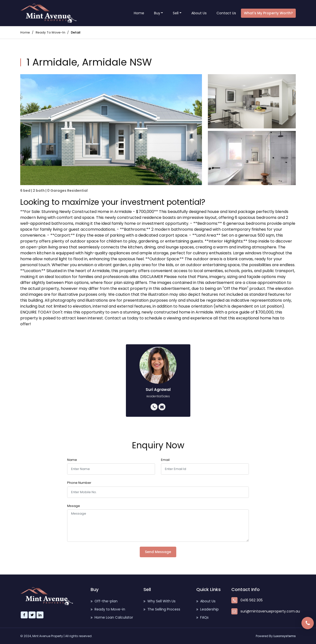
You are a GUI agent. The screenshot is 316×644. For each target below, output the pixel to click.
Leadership (207, 609)
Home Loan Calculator (112, 617)
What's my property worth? (268, 13)
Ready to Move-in (50, 32)
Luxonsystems (285, 636)
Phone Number (79, 483)
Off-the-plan (104, 601)
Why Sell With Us (159, 601)
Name (72, 460)
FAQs (203, 617)
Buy (157, 13)
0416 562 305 (252, 600)
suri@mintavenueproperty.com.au (270, 611)
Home (139, 13)
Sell (176, 13)
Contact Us (226, 13)
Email (165, 460)
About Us (199, 13)
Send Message (158, 552)
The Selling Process (162, 609)
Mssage (74, 506)
